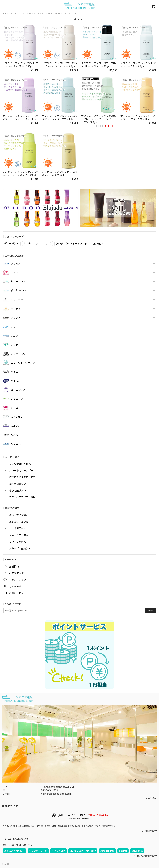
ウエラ (14, 273)
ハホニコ (16, 372)
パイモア (16, 381)
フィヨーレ (17, 399)
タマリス (16, 318)
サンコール (17, 444)
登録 (151, 611)
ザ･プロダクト (19, 291)
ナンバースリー (19, 354)
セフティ (16, 309)
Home (5, 14)
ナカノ (14, 336)
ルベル (14, 435)
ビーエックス (18, 390)
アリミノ (16, 264)
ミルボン (16, 426)
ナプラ (14, 345)
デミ (13, 327)
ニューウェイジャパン (23, 363)
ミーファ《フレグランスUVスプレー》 (45, 14)
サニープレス (18, 282)
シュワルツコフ (19, 300)
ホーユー (16, 408)
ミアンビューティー (22, 417)
